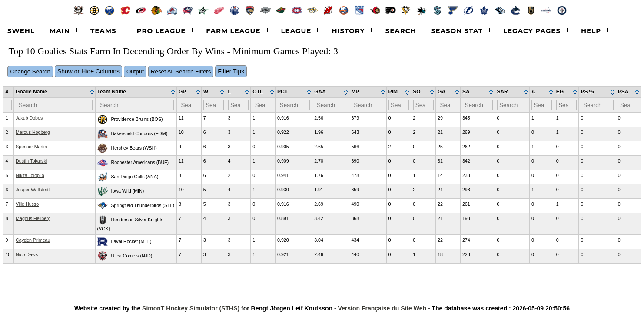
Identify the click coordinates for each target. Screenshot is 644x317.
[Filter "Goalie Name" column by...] (55, 105)
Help (591, 31)
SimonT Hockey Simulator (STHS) (191, 308)
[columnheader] (55, 92)
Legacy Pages (532, 31)
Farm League (233, 31)
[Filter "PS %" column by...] (597, 105)
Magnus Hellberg (33, 218)
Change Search (30, 72)
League (296, 31)
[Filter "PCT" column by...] (294, 105)
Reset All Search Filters (181, 72)
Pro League (161, 31)
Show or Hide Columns (88, 71)
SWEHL (21, 31)
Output (135, 72)
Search (401, 31)
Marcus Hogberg (33, 132)
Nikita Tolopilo (30, 175)
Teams (103, 31)
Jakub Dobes (29, 118)
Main (60, 31)
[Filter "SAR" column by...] (512, 105)
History (348, 31)
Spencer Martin (31, 147)
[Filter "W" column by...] (214, 105)
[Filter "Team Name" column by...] (136, 105)
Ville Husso (27, 204)
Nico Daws (27, 254)
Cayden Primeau (33, 240)
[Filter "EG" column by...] (566, 105)
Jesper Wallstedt (33, 190)
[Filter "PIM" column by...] (399, 105)
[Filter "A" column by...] (542, 105)
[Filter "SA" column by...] (478, 105)
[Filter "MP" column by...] (368, 105)
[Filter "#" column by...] (9, 105)
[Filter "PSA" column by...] (628, 105)
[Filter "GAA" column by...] (331, 105)
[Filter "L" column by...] (238, 105)
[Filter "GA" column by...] (448, 105)
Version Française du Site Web (382, 308)
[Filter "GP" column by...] (189, 105)
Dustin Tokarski (31, 161)
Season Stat (457, 31)
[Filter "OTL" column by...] (263, 105)
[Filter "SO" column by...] (423, 105)
